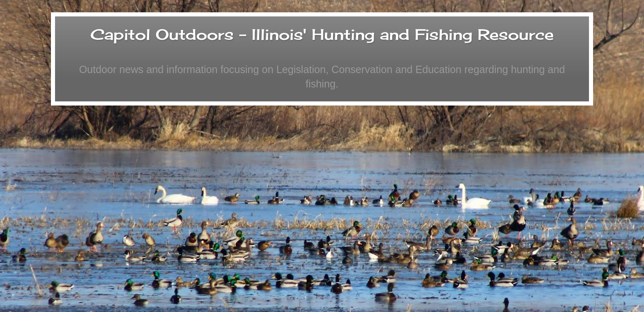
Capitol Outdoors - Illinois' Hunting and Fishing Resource (322, 34)
